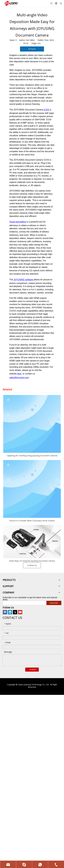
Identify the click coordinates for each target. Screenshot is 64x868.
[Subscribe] (54, 603)
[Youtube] (20, 612)
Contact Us (32, 565)
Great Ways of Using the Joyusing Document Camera (32, 561)
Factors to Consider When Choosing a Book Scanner (32, 521)
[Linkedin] (10, 612)
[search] (24, 603)
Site (39, 43)
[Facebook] (5, 612)
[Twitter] (15, 612)
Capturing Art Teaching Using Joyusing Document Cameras (32, 456)
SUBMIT (33, 669)
